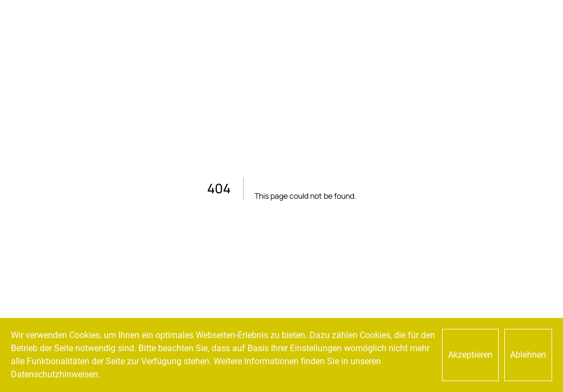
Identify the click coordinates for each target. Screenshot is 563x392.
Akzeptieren (470, 355)
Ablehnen (528, 355)
